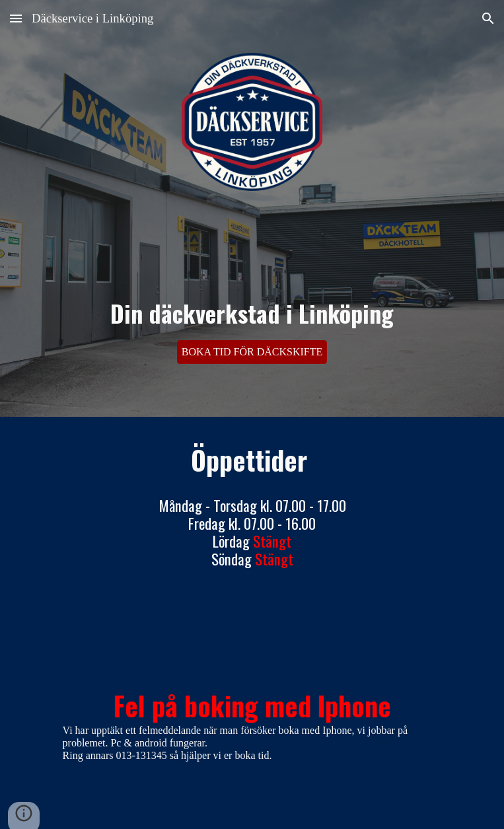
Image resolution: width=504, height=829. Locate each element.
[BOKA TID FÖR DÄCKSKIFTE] (252, 352)
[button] (16, 18)
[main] (252, 281)
